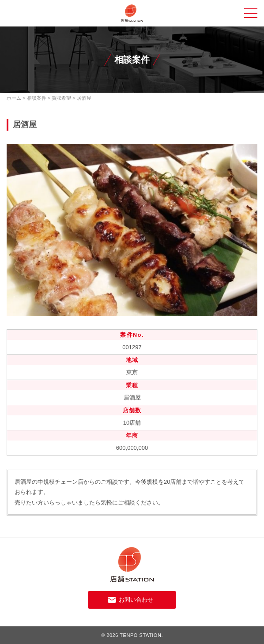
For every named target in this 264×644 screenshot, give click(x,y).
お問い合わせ (136, 600)
